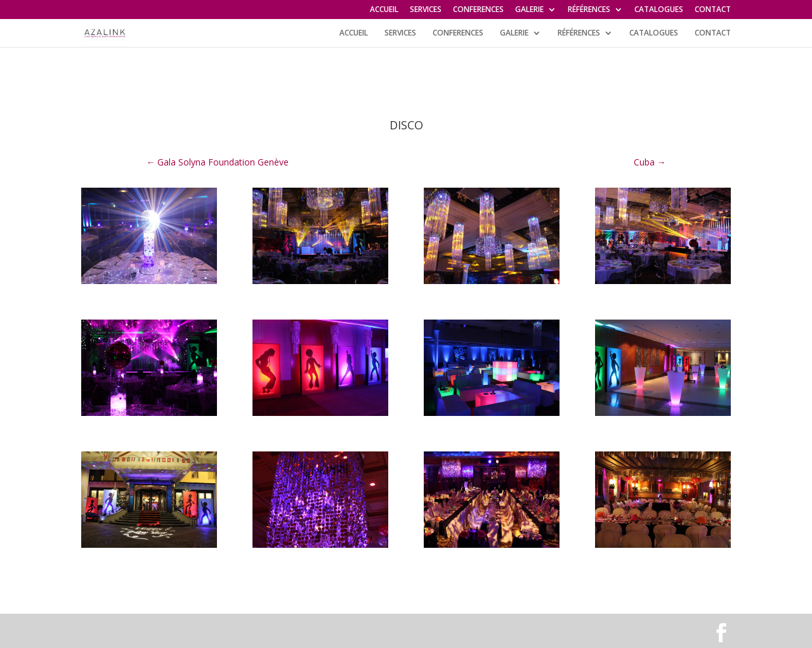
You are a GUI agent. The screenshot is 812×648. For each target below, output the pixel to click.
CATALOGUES (659, 10)
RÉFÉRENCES (589, 10)
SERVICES (426, 10)
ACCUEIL (384, 10)
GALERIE (529, 10)
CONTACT (713, 10)
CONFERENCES (478, 10)
